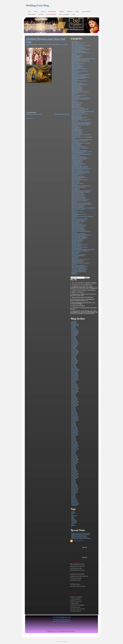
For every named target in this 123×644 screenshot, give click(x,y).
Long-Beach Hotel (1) (77, 165)
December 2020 (75, 369)
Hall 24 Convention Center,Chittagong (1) (81, 124)
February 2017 (74, 413)
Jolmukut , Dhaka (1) (76, 144)
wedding (73, 512)
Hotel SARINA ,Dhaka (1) (78, 130)
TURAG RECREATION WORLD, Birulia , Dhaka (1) (83, 249)
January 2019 (74, 387)
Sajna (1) (74, 210)
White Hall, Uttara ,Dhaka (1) (78, 268)
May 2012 (73, 482)
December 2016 (75, 416)
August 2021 (74, 363)
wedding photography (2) (78, 262)
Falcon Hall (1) (75, 102)
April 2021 (74, 366)
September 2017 (75, 405)
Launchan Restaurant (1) (77, 160)
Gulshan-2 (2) (75, 121)
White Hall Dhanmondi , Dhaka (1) (80, 267)
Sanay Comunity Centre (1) (78, 212)
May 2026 (74, 322)
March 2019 (74, 384)
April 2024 (74, 339)
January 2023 (74, 350)
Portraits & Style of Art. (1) (78, 196)
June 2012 (73, 481)
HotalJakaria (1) (75, 126)
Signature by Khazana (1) (78, 228)
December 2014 (75, 445)
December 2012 (75, 473)
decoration (74, 523)
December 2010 (75, 503)
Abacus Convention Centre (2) (79, 43)
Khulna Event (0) (76, 149)
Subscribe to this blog (78, 540)
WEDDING (62, 12)
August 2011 (74, 493)
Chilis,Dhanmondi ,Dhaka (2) (78, 78)
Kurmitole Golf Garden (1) (78, 153)
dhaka (73, 517)
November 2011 (75, 489)
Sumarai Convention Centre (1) (79, 236)
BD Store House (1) (76, 65)
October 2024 (74, 334)
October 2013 (74, 461)
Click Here (84, 547)
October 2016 (74, 418)
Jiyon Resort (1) (75, 142)
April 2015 (74, 440)
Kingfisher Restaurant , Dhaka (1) (79, 150)
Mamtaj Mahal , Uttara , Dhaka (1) (80, 166)
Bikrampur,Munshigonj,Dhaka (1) (79, 69)
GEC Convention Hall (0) (77, 108)
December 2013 (75, 459)
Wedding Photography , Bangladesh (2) (81, 263)
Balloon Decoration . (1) (77, 56)
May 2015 (73, 439)
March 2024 (74, 340)
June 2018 (73, 394)
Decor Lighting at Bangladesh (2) (79, 84)
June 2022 (74, 357)
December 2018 (75, 388)
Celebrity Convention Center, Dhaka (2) (81, 75)
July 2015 (73, 437)
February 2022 (75, 361)
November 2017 (75, 402)
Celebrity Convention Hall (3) (78, 76)
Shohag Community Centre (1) (79, 226)
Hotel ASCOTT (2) (76, 128)
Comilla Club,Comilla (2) (77, 83)
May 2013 (73, 467)
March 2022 (74, 360)
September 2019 (75, 379)
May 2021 (73, 365)
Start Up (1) (74, 232)
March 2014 (74, 455)
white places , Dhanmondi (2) (78, 270)
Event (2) (74, 100)
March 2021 (74, 367)
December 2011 (75, 488)
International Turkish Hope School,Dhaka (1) (82, 139)
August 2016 (74, 421)
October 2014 (74, 448)
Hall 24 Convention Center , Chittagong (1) (82, 122)
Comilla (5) (74, 82)
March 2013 (74, 470)
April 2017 (74, 411)
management (74, 522)
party (73, 524)
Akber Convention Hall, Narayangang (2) (81, 45)
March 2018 (74, 398)
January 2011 (74, 502)
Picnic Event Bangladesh (64, 14)
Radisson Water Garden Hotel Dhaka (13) (81, 203)
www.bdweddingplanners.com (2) (79, 272)
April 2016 (74, 426)
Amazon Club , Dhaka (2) (78, 47)
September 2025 (75, 325)
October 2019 (74, 378)
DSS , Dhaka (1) (75, 93)
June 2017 (73, 409)
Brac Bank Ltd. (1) (76, 72)
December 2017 (75, 401)
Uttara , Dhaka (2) (76, 252)
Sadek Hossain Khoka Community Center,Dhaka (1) (83, 208)
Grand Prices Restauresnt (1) (78, 110)
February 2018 (74, 399)
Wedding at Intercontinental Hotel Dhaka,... (81, 538)
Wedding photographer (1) (78, 261)
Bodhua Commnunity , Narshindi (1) (80, 71)
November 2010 (75, 504)
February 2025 (75, 330)
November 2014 (75, 446)
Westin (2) (74, 264)
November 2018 (75, 389)
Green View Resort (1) (77, 115)
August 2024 (74, 335)
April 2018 (74, 396)
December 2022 (75, 351)
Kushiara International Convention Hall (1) (81, 154)
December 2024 (75, 332)
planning (73, 525)
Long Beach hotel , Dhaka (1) (78, 164)
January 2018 (74, 400)
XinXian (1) (74, 274)
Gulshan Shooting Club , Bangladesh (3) (81, 120)
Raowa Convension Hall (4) (78, 206)
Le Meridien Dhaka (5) (77, 163)
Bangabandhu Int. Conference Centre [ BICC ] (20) (83, 59)
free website (61, 642)
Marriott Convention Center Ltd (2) (80, 168)
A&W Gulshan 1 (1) (76, 42)
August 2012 (74, 478)
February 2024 (75, 341)
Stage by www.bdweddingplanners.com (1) (81, 231)
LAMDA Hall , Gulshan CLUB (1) (79, 159)
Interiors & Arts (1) (76, 136)
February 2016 (74, 428)
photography (74, 516)
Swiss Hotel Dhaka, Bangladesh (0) (80, 237)
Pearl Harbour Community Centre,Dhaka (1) (82, 191)
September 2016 (75, 420)
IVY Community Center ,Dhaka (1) (79, 141)
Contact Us (43, 12)
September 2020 (75, 371)
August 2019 (74, 380)
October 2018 (74, 390)
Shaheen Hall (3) (76, 223)
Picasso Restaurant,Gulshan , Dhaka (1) (81, 192)
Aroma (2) (74, 54)
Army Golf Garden (32, 112)
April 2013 (74, 469)
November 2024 (75, 333)
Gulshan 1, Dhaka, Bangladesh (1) (79, 117)
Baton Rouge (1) (75, 62)
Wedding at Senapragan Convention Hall (81, 533)
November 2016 (75, 417)
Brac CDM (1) (75, 73)
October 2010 (74, 505)
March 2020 (74, 372)
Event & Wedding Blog (51, 14)
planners (73, 513)
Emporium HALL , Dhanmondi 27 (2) (80, 99)
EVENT (77, 12)
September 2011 (75, 492)
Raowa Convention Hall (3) (78, 207)
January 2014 (74, 457)
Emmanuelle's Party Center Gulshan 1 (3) (81, 98)
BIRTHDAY (70, 12)
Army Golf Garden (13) (77, 50)
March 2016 (74, 427)
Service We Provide (86, 12)
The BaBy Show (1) (76, 242)
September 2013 (75, 462)
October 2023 (74, 345)
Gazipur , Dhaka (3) (76, 105)
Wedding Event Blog (37, 5)
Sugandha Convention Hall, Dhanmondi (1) (81, 235)
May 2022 (74, 358)
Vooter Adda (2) (75, 257)
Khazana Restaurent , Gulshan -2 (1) (80, 148)
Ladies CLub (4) (75, 155)
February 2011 (74, 500)
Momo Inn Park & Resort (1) (78, 174)
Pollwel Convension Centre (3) (78, 195)
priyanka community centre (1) (79, 198)
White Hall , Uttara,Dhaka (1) (78, 265)
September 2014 (75, 449)
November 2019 (75, 377)
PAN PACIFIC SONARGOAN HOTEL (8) (81, 186)
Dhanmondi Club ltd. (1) (77, 91)
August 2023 (74, 346)
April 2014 (74, 454)
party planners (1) (76, 190)
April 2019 (74, 383)
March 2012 (74, 484)
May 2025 (74, 328)
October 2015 (74, 433)
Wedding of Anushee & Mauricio (79, 536)
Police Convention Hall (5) (78, 193)
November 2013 (75, 460)
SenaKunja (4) (75, 215)
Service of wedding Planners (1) (79, 220)
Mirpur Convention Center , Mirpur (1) (80, 171)
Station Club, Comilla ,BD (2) (78, 234)
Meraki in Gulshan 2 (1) (77, 170)
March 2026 (74, 323)
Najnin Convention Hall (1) (78, 176)
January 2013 (74, 472)
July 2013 (73, 465)
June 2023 (74, 349)
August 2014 (74, 450)
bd (72, 514)
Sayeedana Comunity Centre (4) (79, 214)
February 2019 (74, 385)
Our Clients (41, 14)
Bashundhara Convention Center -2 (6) (81, 61)
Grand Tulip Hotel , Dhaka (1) (78, 113)
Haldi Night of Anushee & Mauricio (79, 537)
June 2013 (73, 466)
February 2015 (74, 443)
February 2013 (74, 471)
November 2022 (75, 352)
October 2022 (74, 354)
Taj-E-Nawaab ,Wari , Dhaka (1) (79, 239)
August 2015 (74, 435)
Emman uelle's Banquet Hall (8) (79, 95)
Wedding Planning (34, 114)
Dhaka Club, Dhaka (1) (77, 87)
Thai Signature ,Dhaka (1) (78, 240)
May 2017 (73, 410)
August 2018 (74, 393)
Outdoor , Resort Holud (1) (78, 183)
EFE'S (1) (74, 94)
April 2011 (73, 498)
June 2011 (73, 495)
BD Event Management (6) (78, 64)
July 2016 (73, 422)
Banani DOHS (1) (76, 58)
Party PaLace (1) (75, 188)
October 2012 (74, 476)
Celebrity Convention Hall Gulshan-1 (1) (81, 77)
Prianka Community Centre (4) (79, 197)
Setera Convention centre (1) (78, 221)
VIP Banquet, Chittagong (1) (78, 256)
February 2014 (74, 456)
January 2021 (74, 368)
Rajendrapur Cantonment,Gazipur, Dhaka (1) (82, 204)
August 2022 (74, 355)
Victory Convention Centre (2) (79, 254)
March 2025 (74, 329)
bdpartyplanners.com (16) (77, 66)
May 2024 (74, 338)
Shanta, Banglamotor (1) (77, 224)
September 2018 (75, 391)
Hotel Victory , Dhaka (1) (77, 132)
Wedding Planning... (62, 114)
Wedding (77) (75, 258)
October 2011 (74, 490)
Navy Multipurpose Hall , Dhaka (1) (80, 180)
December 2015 (75, 431)
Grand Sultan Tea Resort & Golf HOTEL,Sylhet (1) (83, 111)
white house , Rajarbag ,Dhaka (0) (80, 269)
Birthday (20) (75, 70)
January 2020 (74, 374)
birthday (73, 519)
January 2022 (74, 362)
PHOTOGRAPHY (52, 12)
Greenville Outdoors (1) (77, 116)
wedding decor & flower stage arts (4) (80, 259)
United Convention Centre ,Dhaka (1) (80, 251)
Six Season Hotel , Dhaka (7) (78, 229)
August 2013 (74, 464)
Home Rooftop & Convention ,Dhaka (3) (81, 125)
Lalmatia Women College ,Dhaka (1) (80, 158)
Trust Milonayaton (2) (77, 248)
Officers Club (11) (76, 181)
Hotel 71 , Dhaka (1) (76, 127)
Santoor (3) (74, 213)
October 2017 (74, 404)
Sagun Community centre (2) (78, 209)
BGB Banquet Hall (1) (77, 67)
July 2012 (73, 480)
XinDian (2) (74, 273)
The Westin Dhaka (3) (77, 246)
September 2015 (75, 434)
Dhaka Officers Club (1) (77, 88)
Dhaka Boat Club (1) (76, 86)
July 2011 (73, 494)
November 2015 (75, 432)
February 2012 (74, 486)
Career (74, 14)
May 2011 (73, 497)
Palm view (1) (75, 185)
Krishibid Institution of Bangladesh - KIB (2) (82, 152)
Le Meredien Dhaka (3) (77, 162)
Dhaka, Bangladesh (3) (77, 89)
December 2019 (75, 376)
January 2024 (74, 343)
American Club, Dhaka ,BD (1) (79, 48)
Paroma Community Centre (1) (79, 187)
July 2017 (73, 407)
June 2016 (73, 423)
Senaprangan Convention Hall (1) (79, 219)
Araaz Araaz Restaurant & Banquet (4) (81, 49)
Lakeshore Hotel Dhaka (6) (78, 157)
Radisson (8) (74, 202)
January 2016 (74, 429)
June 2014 (73, 451)
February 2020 (75, 373)
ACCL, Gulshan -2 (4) (77, 44)
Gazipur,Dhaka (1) (76, 106)
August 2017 (74, 406)
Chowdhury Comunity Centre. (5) (79, 81)
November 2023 (75, 344)
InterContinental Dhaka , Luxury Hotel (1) (81, 135)
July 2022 (73, 356)
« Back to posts (29, 118)
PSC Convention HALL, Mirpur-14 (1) (80, 199)
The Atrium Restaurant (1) (78, 241)
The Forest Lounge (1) (77, 243)
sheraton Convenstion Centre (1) (79, 225)
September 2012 (75, 477)
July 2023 (73, 347)
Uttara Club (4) (75, 253)
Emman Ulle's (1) (75, 97)
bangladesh (74, 520)
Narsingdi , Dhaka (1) (77, 179)
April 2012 (74, 483)
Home (29, 12)
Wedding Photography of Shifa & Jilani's (81, 535)
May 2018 (73, 395)
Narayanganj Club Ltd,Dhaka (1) (79, 177)
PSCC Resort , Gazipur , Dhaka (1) (79, 201)
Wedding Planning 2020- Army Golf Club (46, 40)
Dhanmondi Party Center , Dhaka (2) (80, 92)
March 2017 (74, 412)
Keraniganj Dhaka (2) (77, 146)
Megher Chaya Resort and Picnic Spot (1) (81, 169)
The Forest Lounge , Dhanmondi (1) (80, 245)
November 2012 (75, 475)
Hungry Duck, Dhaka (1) (77, 133)
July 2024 (73, 336)
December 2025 (75, 324)
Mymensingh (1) (75, 175)
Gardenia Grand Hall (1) (77, 103)
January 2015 (74, 444)
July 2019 (73, 382)
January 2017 (74, 415)
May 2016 (73, 424)
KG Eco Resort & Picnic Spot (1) (79, 147)
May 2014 (73, 453)
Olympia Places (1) (76, 182)
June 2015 (73, 438)
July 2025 (73, 327)
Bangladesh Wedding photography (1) (80, 60)
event (73, 518)
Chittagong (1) (75, 80)
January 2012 (74, 487)
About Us (36, 12)
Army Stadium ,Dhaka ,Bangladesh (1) (80, 53)
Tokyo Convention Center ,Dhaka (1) (80, 247)
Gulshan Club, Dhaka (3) (77, 119)
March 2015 (74, 442)
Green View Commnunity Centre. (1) (80, 114)
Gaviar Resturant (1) (76, 104)
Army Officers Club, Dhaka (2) (79, 51)
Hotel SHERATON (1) (77, 131)
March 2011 (74, 499)
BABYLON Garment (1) (77, 55)
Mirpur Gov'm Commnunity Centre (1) (80, 172)
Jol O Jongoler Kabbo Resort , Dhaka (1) (81, 143)
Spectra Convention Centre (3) (79, 230)
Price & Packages (32, 14)
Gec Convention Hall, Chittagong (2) (80, 109)
